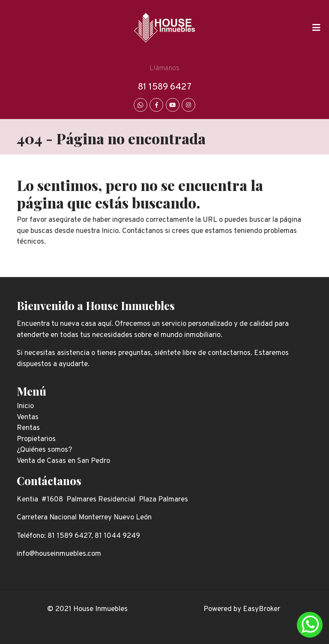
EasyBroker (262, 609)
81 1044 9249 (117, 536)
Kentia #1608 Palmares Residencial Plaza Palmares (102, 500)
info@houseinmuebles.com (59, 554)
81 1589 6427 (165, 87)
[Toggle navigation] (316, 28)
